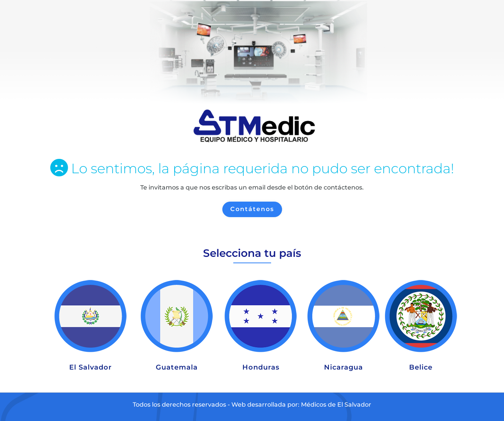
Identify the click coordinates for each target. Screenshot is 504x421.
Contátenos (252, 209)
